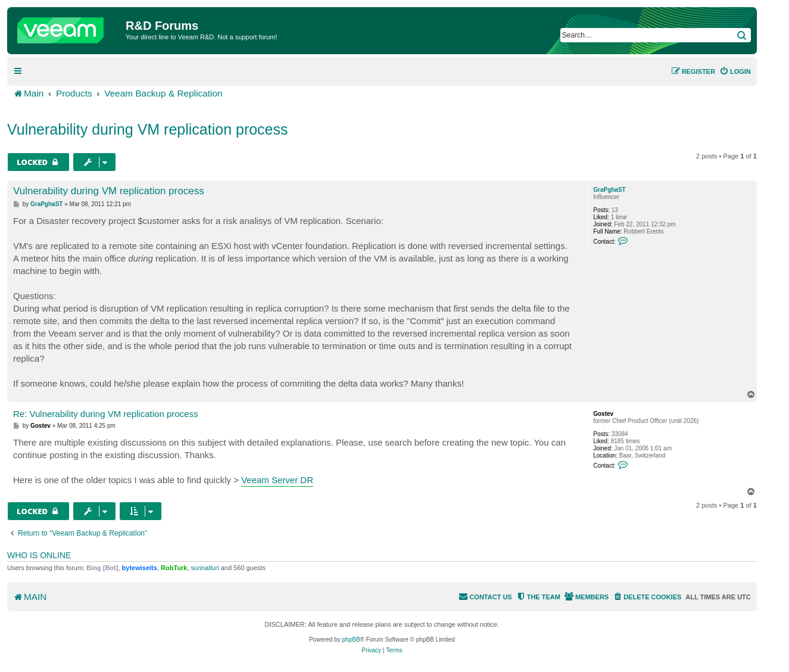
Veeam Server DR (277, 480)
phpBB (351, 640)
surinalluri (205, 568)
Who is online (39, 555)
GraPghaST (609, 190)
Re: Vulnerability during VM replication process (105, 414)
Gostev (603, 414)
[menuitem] (735, 71)
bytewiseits (140, 568)
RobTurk (174, 568)
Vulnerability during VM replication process (148, 129)
